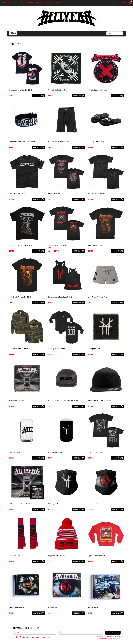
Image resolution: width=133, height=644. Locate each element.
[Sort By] (115, 33)
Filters (13, 33)
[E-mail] (81, 633)
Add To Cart (39, 96)
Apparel (38, 3)
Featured (29, 3)
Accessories (48, 3)
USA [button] (114, 3)
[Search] (73, 3)
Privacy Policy (50, 637)
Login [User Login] (123, 3)
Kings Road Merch (113, 639)
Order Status (38, 637)
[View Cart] (130, 3)
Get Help (28, 637)
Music (58, 3)
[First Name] (35, 633)
